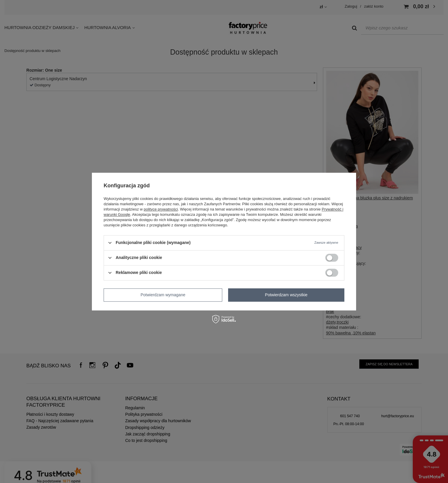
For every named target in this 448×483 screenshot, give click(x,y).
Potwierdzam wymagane (163, 295)
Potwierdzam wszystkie (286, 295)
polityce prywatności (161, 209)
